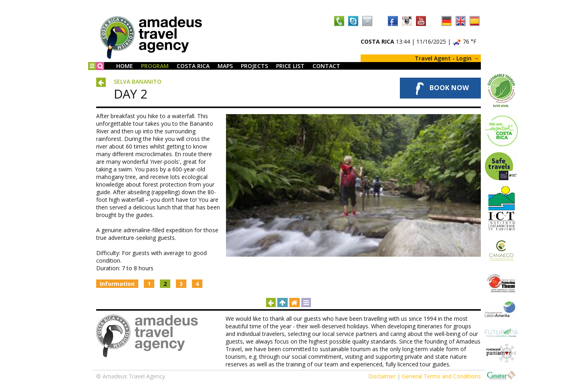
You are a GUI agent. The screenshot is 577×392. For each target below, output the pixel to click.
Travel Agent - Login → (447, 58)
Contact (326, 66)
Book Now (440, 88)
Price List (290, 66)
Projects (254, 66)
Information (117, 284)
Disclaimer (382, 376)
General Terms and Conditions (441, 376)
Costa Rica (193, 66)
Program (155, 66)
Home (125, 66)
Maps (225, 66)
